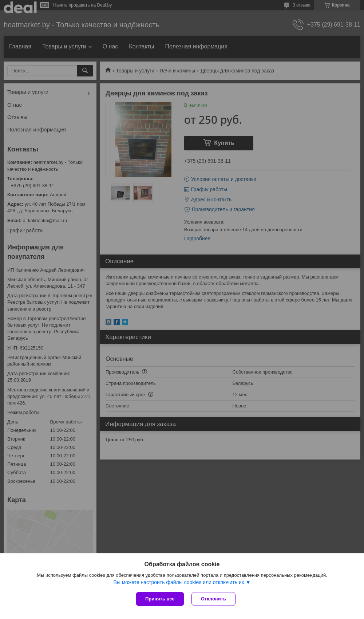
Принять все (160, 599)
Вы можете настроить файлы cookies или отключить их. (179, 582)
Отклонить (213, 599)
